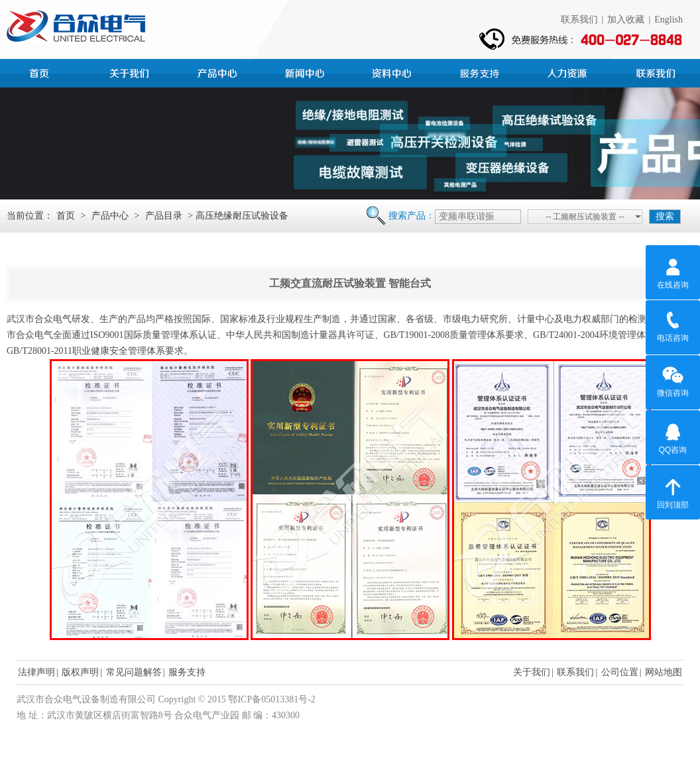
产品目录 (164, 216)
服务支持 (481, 72)
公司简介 (131, 72)
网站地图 (664, 672)
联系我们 (579, 20)
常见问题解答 (134, 672)
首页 (44, 72)
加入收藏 (626, 20)
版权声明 (80, 672)
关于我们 (532, 672)
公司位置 (620, 672)
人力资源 (569, 72)
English (669, 20)
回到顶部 (673, 492)
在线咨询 (673, 272)
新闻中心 (306, 72)
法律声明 (36, 672)
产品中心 (219, 72)
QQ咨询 (673, 437)
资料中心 (394, 72)
